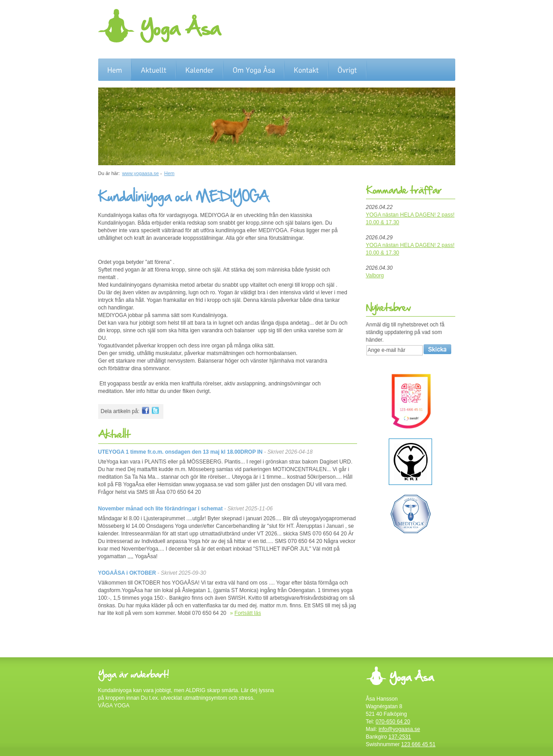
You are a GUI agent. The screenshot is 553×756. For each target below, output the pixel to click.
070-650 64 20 (393, 722)
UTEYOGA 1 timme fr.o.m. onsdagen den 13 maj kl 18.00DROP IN (181, 452)
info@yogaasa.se (399, 729)
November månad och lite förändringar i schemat (160, 509)
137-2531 (400, 737)
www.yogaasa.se (140, 173)
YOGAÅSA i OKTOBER (127, 573)
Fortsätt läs (247, 613)
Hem (169, 173)
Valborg (375, 276)
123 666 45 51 (418, 744)
